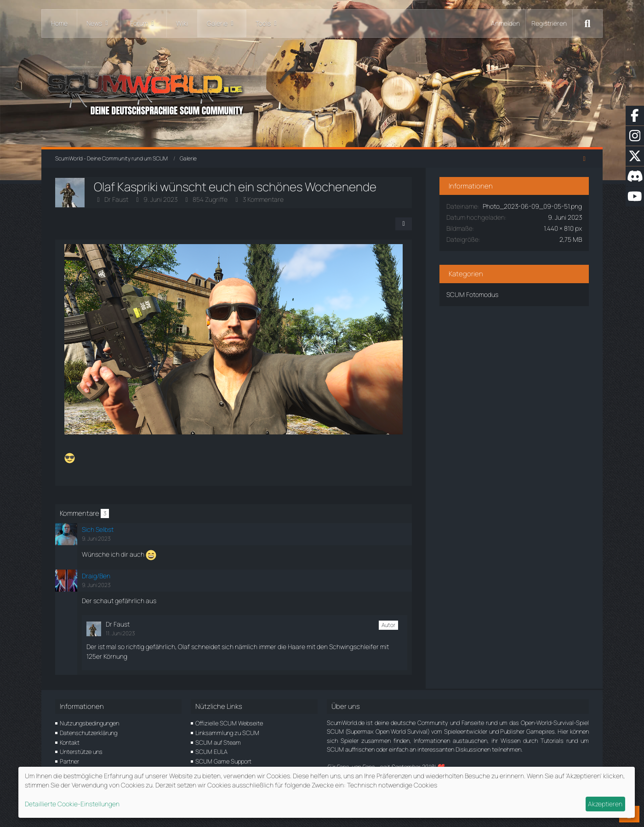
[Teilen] (406, 224)
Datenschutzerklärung (88, 733)
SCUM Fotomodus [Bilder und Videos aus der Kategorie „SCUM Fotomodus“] (475, 304)
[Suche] (587, 23)
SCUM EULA (211, 752)
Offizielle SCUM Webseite (229, 723)
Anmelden (505, 23)
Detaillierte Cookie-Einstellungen (72, 804)
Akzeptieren (605, 804)
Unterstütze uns (81, 752)
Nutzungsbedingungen (89, 723)
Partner (69, 761)
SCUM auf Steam (218, 742)
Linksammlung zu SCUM (227, 733)
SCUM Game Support (223, 761)
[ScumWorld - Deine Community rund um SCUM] (322, 92)
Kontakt (70, 742)
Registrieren (549, 23)
